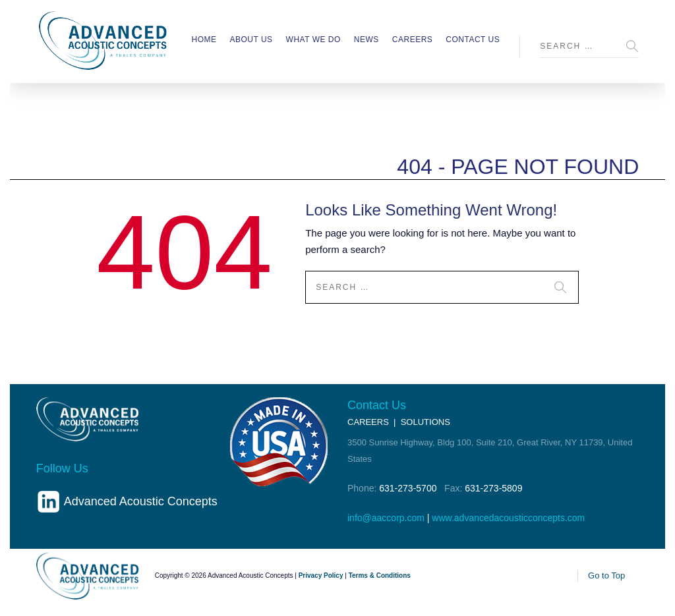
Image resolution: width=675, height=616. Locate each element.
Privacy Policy (321, 575)
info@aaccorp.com (386, 518)
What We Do (313, 40)
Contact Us (473, 40)
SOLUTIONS (426, 422)
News (367, 40)
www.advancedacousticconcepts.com (508, 518)
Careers (413, 40)
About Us (251, 40)
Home (204, 40)
